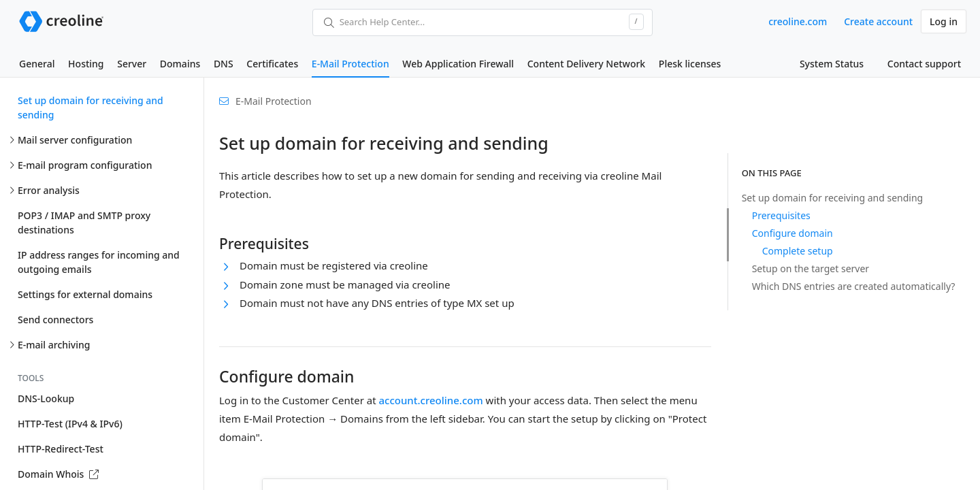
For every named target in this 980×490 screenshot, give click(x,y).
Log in (944, 21)
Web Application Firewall (458, 64)
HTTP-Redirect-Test (61, 449)
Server (132, 64)
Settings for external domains (85, 294)
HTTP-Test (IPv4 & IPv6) (70, 424)
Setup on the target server (811, 268)
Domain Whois (58, 474)
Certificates (272, 64)
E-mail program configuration (85, 165)
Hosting (86, 64)
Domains (180, 64)
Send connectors (55, 320)
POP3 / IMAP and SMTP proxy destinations (84, 223)
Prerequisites (781, 215)
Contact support (924, 64)
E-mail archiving (54, 345)
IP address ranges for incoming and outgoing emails (99, 262)
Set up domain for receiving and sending (91, 108)
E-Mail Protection (350, 64)
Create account (878, 21)
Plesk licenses (690, 64)
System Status (832, 64)
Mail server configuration (75, 140)
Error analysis (49, 190)
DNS (224, 64)
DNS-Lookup (46, 398)
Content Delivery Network (586, 64)
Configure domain (793, 233)
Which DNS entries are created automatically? (854, 286)
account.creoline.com (430, 400)
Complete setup (798, 251)
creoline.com (798, 21)
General (37, 64)
